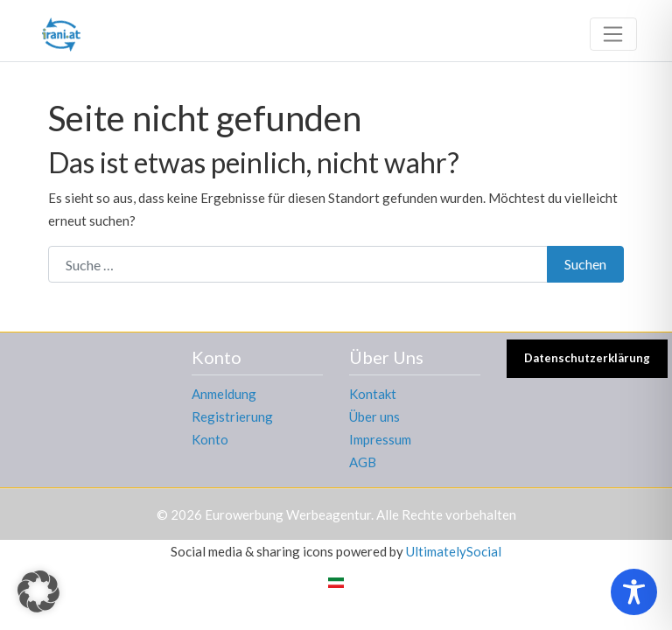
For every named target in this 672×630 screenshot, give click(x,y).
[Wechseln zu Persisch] (336, 582)
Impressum (380, 439)
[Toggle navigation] (613, 34)
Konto (210, 439)
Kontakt (373, 394)
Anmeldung (224, 394)
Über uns (374, 416)
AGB (363, 462)
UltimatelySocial (454, 551)
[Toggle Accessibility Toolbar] (634, 592)
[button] (38, 591)
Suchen (585, 264)
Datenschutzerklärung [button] (587, 358)
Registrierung (232, 416)
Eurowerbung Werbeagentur (288, 514)
